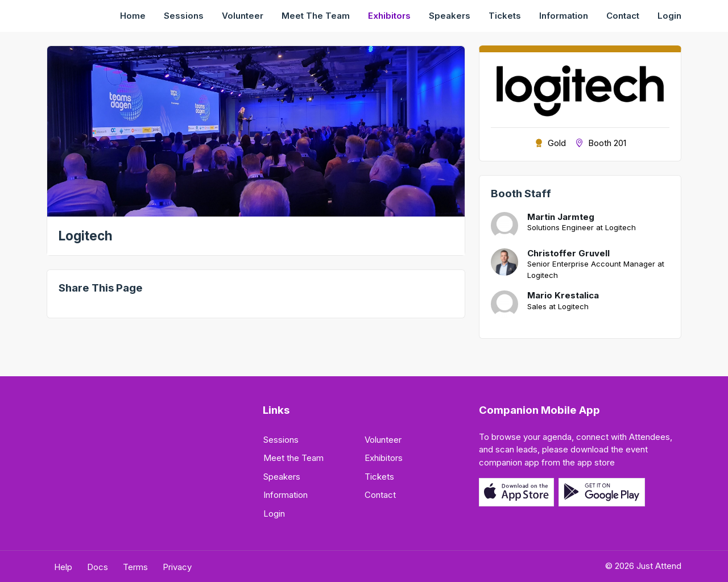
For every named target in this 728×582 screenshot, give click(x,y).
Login (669, 16)
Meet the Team (316, 16)
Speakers (450, 16)
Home (133, 16)
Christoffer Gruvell (568, 253)
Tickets (505, 16)
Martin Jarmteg (561, 217)
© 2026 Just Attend (643, 566)
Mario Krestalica (563, 296)
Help (63, 567)
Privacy (177, 567)
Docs (98, 567)
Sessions (184, 16)
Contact (623, 16)
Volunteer (243, 16)
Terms (135, 567)
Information (564, 16)
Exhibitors (389, 16)
